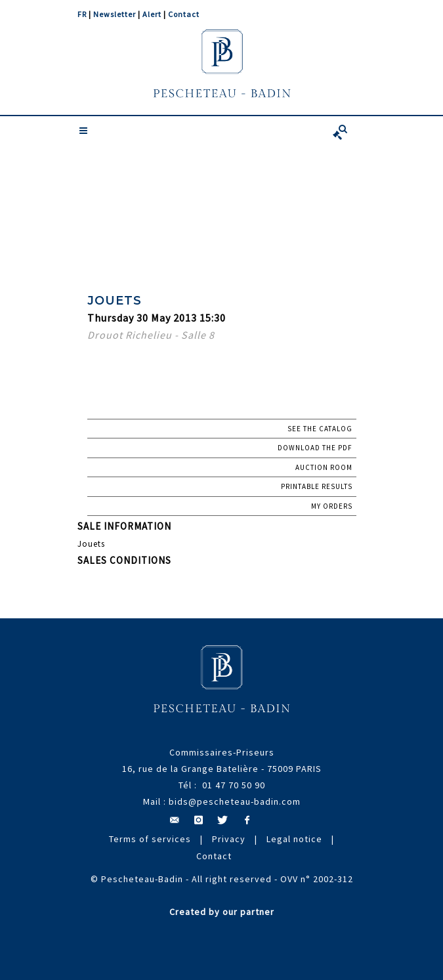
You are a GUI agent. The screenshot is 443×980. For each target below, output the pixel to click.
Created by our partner (222, 912)
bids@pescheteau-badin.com (235, 801)
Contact (184, 14)
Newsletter (115, 14)
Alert (152, 14)
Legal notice (294, 839)
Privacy (229, 839)
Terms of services (150, 839)
